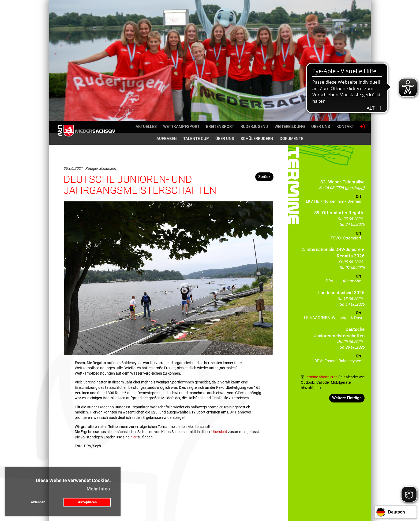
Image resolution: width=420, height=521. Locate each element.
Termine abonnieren (321, 377)
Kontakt (345, 127)
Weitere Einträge (347, 398)
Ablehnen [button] (38, 502)
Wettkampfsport (181, 127)
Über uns (321, 127)
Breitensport (220, 127)
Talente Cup (196, 139)
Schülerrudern (257, 139)
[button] (333, 193)
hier (134, 437)
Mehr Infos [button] (98, 489)
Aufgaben (167, 139)
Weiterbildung (290, 127)
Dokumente (291, 139)
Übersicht (219, 432)
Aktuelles (146, 127)
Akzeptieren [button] (87, 502)
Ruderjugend (254, 127)
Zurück (264, 177)
